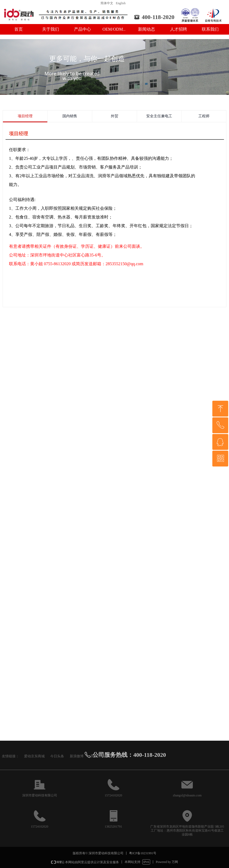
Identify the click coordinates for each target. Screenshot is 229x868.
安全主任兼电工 (159, 116)
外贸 (114, 116)
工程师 (204, 116)
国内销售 (70, 116)
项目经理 (25, 116)
